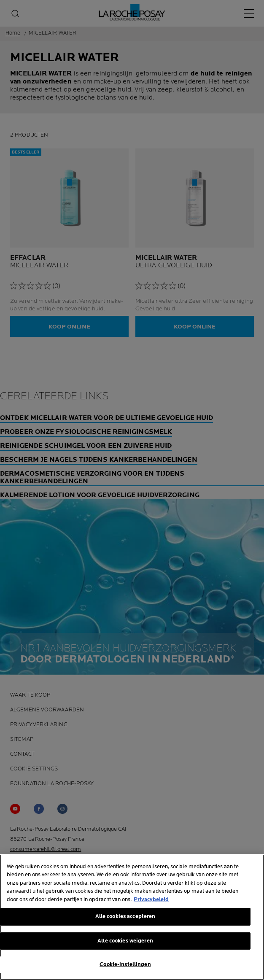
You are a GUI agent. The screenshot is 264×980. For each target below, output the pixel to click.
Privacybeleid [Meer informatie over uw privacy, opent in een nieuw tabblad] (151, 900)
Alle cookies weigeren (125, 941)
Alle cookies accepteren (125, 917)
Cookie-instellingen (125, 965)
